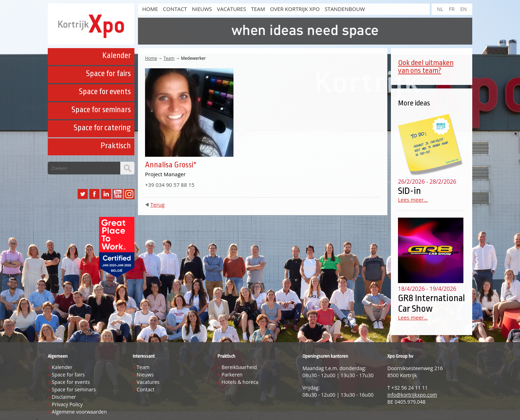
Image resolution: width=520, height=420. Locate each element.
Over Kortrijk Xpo (295, 9)
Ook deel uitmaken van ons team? (426, 67)
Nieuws (202, 9)
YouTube (118, 194)
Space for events (105, 92)
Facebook (94, 194)
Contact (175, 9)
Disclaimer (64, 397)
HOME (150, 9)
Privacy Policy (67, 404)
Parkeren (232, 375)
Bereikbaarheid (239, 367)
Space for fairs (108, 74)
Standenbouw (345, 9)
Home (151, 58)
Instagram (129, 194)
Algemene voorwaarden (79, 412)
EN (463, 9)
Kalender (117, 56)
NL (440, 9)
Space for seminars (101, 110)
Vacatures (231, 9)
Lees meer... (413, 200)
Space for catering (102, 128)
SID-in (409, 191)
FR (452, 9)
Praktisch (116, 146)
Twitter (83, 194)
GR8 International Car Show (431, 303)
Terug (157, 205)
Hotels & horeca (240, 382)
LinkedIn (106, 194)
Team (258, 9)
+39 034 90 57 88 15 (170, 185)
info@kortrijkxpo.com (412, 395)
